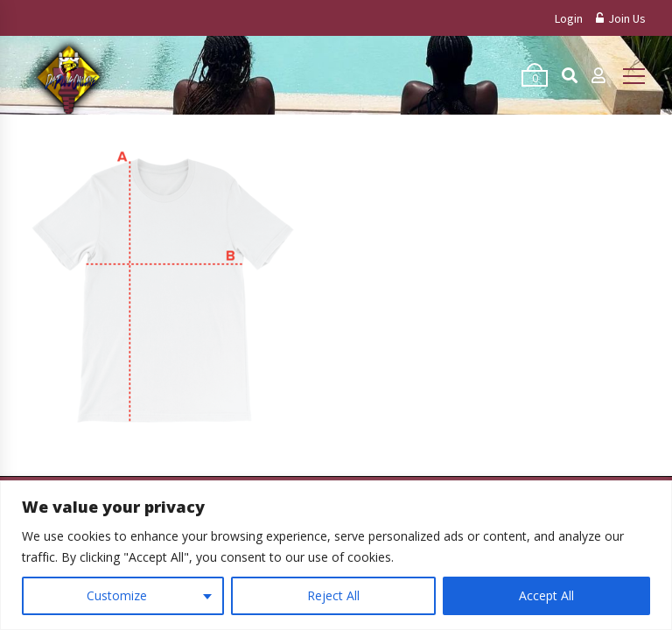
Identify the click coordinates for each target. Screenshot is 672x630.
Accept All (546, 595)
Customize (117, 595)
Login (569, 18)
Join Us (621, 18)
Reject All (333, 595)
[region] (336, 555)
